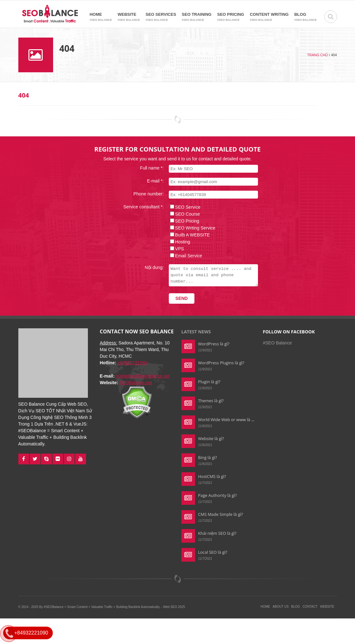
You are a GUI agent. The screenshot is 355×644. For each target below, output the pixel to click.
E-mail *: (152, 181)
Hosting (179, 242)
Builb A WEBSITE (189, 235)
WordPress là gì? (214, 344)
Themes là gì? (211, 401)
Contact (310, 607)
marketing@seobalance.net (143, 376)
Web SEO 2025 (174, 607)
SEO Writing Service (191, 228)
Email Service (185, 256)
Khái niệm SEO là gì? (217, 533)
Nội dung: (150, 267)
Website (129, 17)
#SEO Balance (278, 343)
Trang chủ (318, 55)
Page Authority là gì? (217, 495)
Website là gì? (211, 438)
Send (178, 298)
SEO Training (197, 17)
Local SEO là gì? (213, 552)
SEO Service (184, 207)
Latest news (196, 332)
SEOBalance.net (136, 383)
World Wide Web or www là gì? (227, 420)
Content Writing (269, 17)
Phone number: (145, 194)
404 (24, 95)
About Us (281, 607)
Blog (306, 17)
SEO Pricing (231, 17)
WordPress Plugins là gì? (221, 363)
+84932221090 (132, 363)
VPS (176, 249)
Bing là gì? (208, 457)
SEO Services (161, 17)
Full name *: (148, 168)
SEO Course (184, 214)
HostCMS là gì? (212, 476)
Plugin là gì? (209, 382)
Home (101, 17)
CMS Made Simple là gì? (221, 514)
